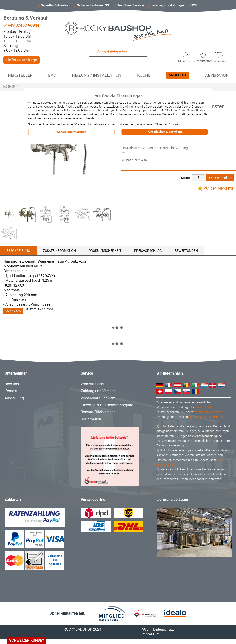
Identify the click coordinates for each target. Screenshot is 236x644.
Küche (144, 75)
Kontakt (11, 391)
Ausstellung (14, 398)
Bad (52, 75)
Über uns (12, 384)
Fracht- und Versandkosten (206, 417)
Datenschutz (164, 629)
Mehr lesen (13, 311)
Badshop (9, 87)
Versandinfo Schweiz (98, 398)
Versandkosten (205, 407)
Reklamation (91, 419)
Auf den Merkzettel (219, 188)
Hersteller (20, 75)
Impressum (151, 634)
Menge (186, 178)
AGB (145, 629)
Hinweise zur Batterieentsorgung (107, 405)
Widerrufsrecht (93, 384)
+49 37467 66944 (21, 25)
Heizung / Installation (97, 75)
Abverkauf (217, 75)
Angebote (178, 75)
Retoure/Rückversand (98, 412)
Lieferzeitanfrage (22, 60)
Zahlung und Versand (98, 391)
